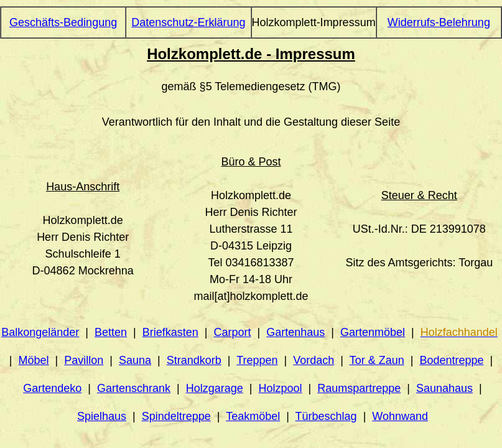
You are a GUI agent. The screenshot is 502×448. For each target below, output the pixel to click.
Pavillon (84, 360)
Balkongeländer (40, 332)
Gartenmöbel (373, 332)
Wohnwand (400, 416)
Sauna (135, 360)
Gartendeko (52, 388)
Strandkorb (194, 360)
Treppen (257, 360)
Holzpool (280, 388)
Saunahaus (444, 388)
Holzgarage (215, 388)
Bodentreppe (451, 360)
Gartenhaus (295, 332)
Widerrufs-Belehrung (439, 22)
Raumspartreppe (359, 388)
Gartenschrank (134, 388)
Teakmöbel (253, 416)
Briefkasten (170, 332)
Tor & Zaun (377, 360)
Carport (232, 332)
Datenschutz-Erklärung (188, 22)
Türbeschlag (326, 416)
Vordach (314, 360)
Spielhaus (102, 416)
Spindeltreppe (176, 416)
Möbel (34, 360)
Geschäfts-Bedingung (63, 22)
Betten (111, 332)
